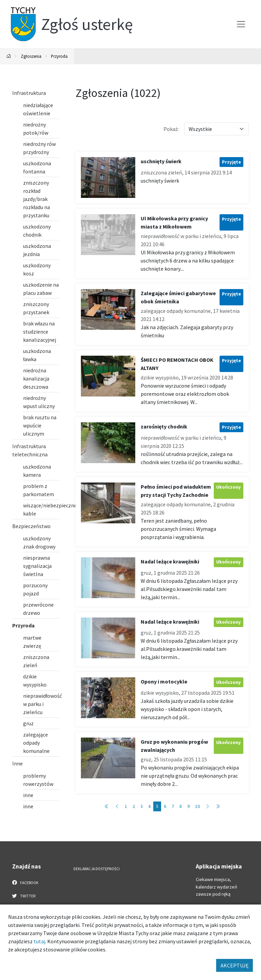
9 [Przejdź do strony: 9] (188, 806)
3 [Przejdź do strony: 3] (142, 806)
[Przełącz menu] (241, 24)
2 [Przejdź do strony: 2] (134, 806)
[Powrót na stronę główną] (9, 56)
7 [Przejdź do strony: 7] (173, 806)
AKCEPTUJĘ (234, 965)
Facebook (25, 882)
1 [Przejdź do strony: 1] (126, 806)
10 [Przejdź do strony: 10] (197, 806)
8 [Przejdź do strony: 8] (181, 806)
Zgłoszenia (31, 56)
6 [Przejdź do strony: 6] (165, 806)
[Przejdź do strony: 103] (218, 806)
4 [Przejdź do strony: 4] (149, 806)
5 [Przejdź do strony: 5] (157, 806)
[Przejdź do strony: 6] (208, 806)
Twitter (24, 896)
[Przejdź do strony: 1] (107, 806)
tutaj (39, 941)
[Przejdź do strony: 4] (117, 806)
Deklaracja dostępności (97, 869)
